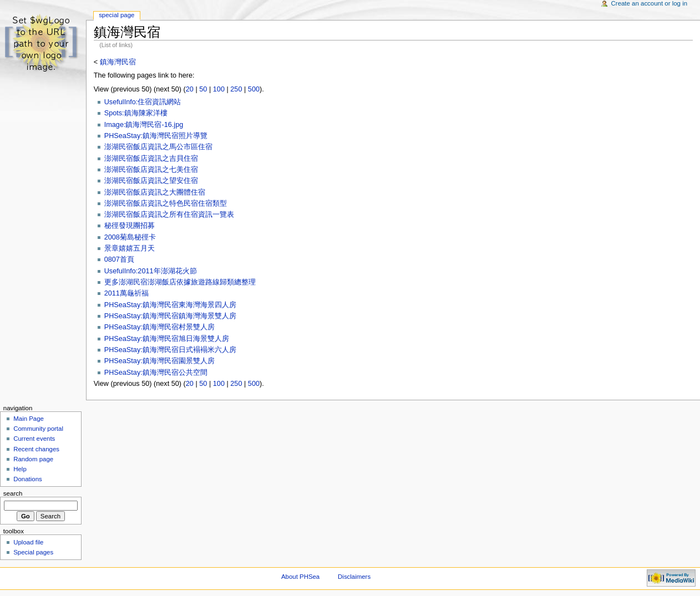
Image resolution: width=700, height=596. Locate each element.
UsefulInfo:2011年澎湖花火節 (151, 271)
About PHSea (300, 577)
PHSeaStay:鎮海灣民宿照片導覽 (156, 136)
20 (190, 89)
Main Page (29, 419)
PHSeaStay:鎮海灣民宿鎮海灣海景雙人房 (170, 316)
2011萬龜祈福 (126, 293)
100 (219, 89)
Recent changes (36, 449)
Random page (33, 459)
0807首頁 (119, 259)
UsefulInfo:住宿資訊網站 (143, 102)
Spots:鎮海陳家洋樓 (136, 113)
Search (13, 493)
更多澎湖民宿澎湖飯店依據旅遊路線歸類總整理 (180, 282)
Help (20, 469)
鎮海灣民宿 (118, 62)
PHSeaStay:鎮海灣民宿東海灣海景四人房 (170, 305)
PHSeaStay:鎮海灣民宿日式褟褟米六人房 (170, 350)
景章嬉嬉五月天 (130, 248)
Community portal (38, 429)
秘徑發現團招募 (130, 226)
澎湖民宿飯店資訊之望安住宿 (151, 181)
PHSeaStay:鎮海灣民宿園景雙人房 (159, 361)
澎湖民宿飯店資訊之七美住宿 (151, 170)
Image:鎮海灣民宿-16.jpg (144, 125)
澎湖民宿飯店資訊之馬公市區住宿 (158, 147)
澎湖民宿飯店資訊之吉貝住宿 (151, 159)
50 (203, 89)
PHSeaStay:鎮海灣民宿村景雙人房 (159, 327)
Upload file (28, 542)
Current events (34, 439)
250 (236, 89)
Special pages (33, 552)
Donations (28, 479)
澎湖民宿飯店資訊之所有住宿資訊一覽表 (169, 215)
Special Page (116, 15)
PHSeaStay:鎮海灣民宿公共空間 (156, 373)
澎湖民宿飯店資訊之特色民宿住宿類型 (166, 203)
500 (254, 89)
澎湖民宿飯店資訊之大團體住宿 (155, 192)
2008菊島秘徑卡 (130, 237)
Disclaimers (354, 577)
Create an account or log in (650, 3)
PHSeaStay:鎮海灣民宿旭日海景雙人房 (167, 339)
